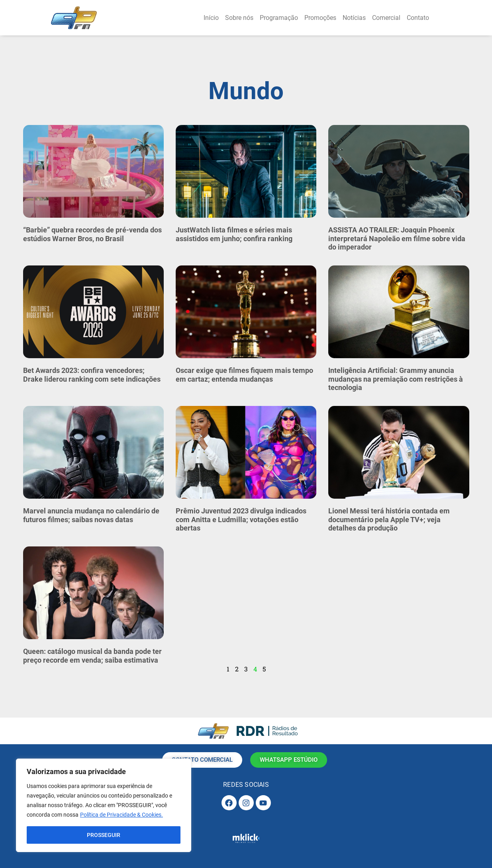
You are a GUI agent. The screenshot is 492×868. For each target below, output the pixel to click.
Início (211, 18)
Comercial (386, 18)
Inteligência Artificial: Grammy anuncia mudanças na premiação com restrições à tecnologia (396, 379)
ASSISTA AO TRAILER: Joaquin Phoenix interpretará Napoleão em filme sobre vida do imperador (397, 238)
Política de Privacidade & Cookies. (122, 815)
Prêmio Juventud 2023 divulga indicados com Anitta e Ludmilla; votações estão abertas (241, 519)
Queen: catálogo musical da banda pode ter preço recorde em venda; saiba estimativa (92, 656)
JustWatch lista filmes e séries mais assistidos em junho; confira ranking (234, 234)
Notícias (354, 18)
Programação (279, 18)
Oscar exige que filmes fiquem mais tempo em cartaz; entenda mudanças (244, 375)
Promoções (320, 18)
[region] (104, 806)
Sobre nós (239, 18)
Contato (418, 18)
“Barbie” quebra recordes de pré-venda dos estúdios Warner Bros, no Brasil (92, 234)
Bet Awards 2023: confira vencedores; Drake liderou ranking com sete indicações (92, 375)
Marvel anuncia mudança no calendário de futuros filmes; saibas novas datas (91, 515)
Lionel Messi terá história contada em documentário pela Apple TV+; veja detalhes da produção (389, 519)
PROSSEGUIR (104, 835)
